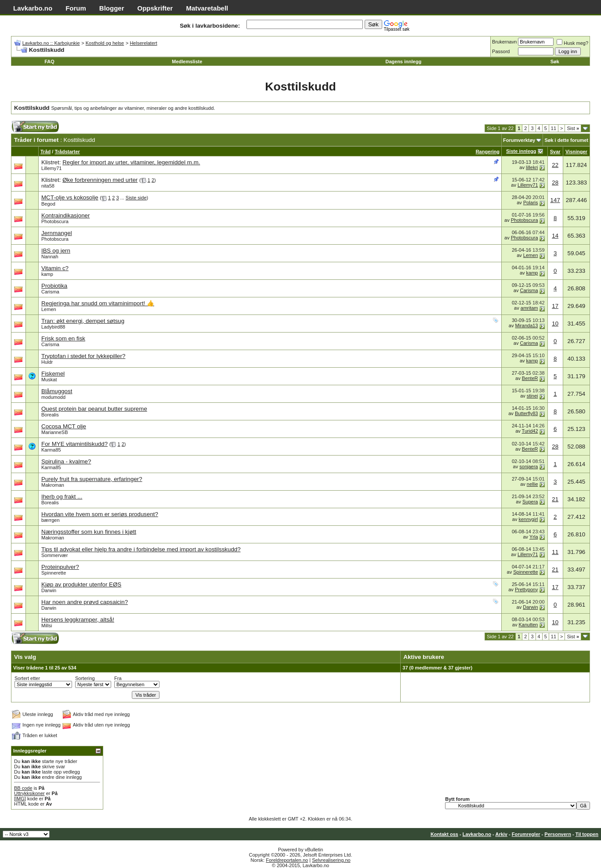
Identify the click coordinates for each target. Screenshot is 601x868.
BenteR (530, 378)
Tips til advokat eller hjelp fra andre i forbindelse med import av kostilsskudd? (141, 549)
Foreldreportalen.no (287, 860)
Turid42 (530, 431)
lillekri (532, 167)
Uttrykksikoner (29, 793)
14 (555, 236)
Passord (501, 51)
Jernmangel (57, 233)
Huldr (47, 362)
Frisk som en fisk (63, 338)
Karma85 (51, 450)
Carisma (50, 292)
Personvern (558, 834)
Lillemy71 (51, 168)
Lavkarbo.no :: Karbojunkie (51, 43)
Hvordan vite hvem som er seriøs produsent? (100, 514)
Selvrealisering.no (331, 860)
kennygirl (528, 519)
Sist (573, 128)
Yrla (534, 537)
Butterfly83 (527, 413)
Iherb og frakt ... (62, 497)
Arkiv (501, 834)
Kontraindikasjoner (65, 215)
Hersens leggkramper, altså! (78, 620)
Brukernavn (504, 42)
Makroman (53, 485)
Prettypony (527, 590)
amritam (529, 308)
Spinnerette (54, 573)
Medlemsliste (187, 61)
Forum (76, 8)
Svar (555, 152)
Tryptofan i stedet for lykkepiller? (83, 356)
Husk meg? (572, 43)
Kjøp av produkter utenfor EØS (81, 584)
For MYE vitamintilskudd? (74, 444)
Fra (118, 678)
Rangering (488, 152)
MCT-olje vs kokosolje (70, 197)
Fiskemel (53, 374)
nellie (532, 484)
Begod (48, 204)
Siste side (136, 198)
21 (555, 499)
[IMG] (20, 799)
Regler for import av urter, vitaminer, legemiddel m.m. (131, 162)
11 (554, 128)
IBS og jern (56, 251)
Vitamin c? (55, 268)
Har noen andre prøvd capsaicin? (85, 602)
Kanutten (528, 625)
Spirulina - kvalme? (66, 461)
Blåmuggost (57, 391)
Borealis (50, 415)
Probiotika (54, 286)
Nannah (50, 257)
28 (555, 183)
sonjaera (529, 467)
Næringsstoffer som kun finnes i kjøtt (89, 532)
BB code (23, 788)
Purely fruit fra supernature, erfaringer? (92, 479)
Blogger (112, 8)
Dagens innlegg (403, 61)
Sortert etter (27, 678)
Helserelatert (143, 43)
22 (555, 165)
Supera (530, 502)
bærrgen (51, 520)
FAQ (49, 61)
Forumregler (526, 834)
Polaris (531, 203)
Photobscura (55, 221)
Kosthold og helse (105, 43)
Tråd (45, 152)
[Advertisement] (192, 129)
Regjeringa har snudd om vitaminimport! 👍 (98, 303)
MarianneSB (55, 432)
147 (555, 200)
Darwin (49, 590)
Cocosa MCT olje (64, 426)
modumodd (53, 397)
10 (555, 324)
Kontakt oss (444, 834)
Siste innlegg (521, 151)
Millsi (47, 626)
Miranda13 (527, 325)
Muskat (49, 380)
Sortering (85, 678)
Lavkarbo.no (33, 8)
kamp (47, 274)
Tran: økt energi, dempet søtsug (83, 321)
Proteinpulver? (60, 567)
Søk (555, 61)
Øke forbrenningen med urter (100, 180)
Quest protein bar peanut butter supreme (94, 409)
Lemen (531, 255)
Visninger (576, 152)
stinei (532, 396)
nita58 (48, 186)
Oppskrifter (155, 8)
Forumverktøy (519, 140)
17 (555, 306)
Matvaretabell (207, 8)
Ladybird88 (53, 327)
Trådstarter (67, 152)
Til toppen (587, 834)
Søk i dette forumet (566, 140)
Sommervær (55, 555)
